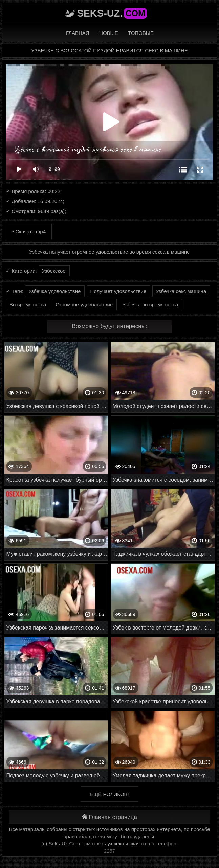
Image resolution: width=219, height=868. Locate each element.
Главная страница (109, 817)
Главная (78, 33)
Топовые (141, 33)
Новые (109, 33)
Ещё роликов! (109, 794)
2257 (109, 851)
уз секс (116, 844)
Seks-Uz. (112, 13)
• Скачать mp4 (29, 232)
